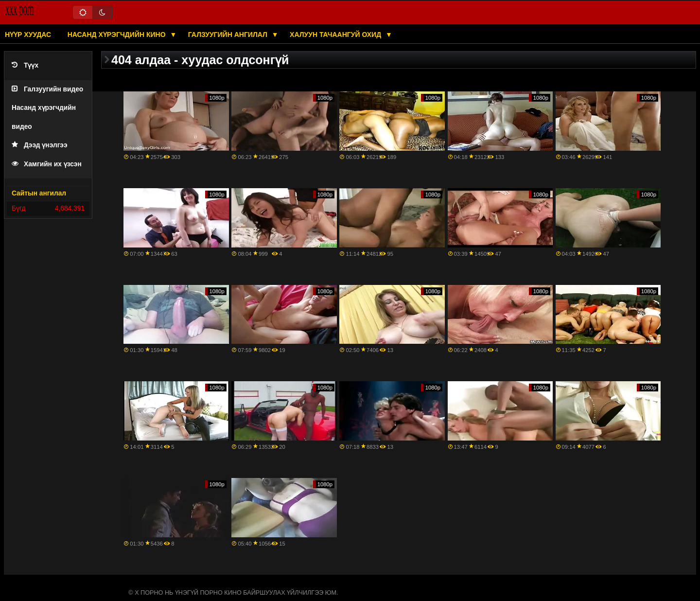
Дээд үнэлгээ (40, 145)
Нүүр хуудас (28, 35)
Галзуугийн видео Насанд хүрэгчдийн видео (47, 108)
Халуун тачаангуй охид (336, 35)
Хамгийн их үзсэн (47, 164)
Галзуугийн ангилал (229, 35)
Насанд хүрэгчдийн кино (118, 35)
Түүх (25, 65)
